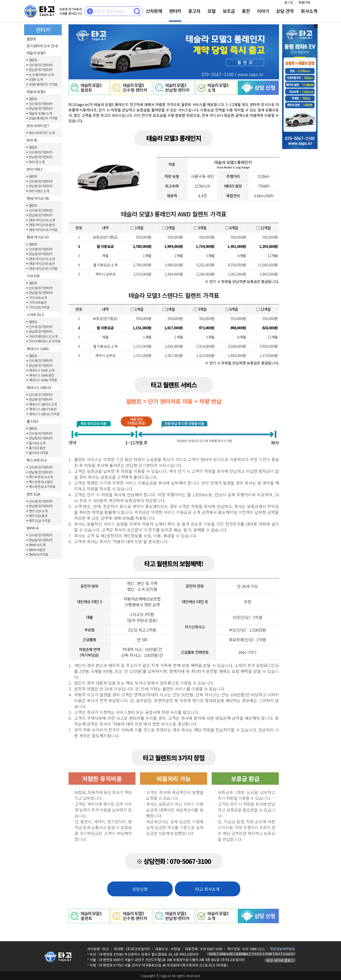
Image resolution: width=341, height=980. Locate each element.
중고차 (194, 11)
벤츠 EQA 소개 (38, 511)
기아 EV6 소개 (38, 298)
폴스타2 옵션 (37, 448)
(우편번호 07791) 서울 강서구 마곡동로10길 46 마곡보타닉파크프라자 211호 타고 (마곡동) (163, 965)
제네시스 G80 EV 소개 (43, 404)
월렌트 (32, 39)
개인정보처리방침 (282, 949)
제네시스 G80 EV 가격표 (44, 414)
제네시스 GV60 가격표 (43, 380)
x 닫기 (316, 26)
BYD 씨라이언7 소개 (42, 133)
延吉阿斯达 (242, 954)
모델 (211, 11)
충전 (246, 11)
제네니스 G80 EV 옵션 (43, 409)
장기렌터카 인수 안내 (42, 46)
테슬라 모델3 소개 (40, 114)
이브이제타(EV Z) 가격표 (45, 341)
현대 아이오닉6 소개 (42, 220)
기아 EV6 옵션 (38, 303)
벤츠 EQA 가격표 (40, 521)
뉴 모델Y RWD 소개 (41, 75)
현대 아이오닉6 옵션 (42, 225)
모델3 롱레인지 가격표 (43, 118)
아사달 (212, 954)
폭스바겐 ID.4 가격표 (42, 487)
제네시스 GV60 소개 (42, 370)
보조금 (229, 11)
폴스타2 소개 (37, 443)
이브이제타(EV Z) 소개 (43, 337)
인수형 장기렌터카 (41, 65)
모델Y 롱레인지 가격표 (43, 84)
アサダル (257, 954)
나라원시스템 (226, 954)
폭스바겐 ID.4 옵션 (41, 482)
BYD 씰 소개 (37, 162)
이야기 (263, 11)
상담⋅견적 (285, 11)
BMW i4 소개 (37, 545)
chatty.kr (288, 954)
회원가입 (304, 2)
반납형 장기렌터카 (41, 70)
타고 (277, 954)
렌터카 (175, 11)
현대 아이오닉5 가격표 (43, 269)
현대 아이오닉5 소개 (42, 259)
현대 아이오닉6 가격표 (43, 230)
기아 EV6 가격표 (39, 307)
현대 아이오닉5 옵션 (42, 264)
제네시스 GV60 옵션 (42, 375)
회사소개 (309, 11)
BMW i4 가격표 (39, 555)
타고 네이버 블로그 (280, 960)
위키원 (268, 954)
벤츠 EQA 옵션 (38, 516)
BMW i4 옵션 (37, 550)
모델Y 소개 (36, 79)
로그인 (289, 2)
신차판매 (154, 11)
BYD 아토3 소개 (39, 191)
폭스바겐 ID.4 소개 (41, 477)
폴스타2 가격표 (39, 453)
